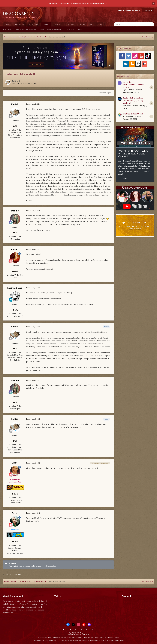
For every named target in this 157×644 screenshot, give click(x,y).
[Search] (126, 24)
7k (15, 233)
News (8, 24)
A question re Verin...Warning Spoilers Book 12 (133, 85)
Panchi (15, 249)
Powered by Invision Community (78, 634)
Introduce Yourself (30, 83)
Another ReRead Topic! (133, 114)
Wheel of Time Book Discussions (26, 29)
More (102, 24)
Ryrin (15, 513)
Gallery (82, 24)
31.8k (15, 542)
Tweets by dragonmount (65, 600)
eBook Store (33, 24)
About (92, 24)
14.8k (15, 271)
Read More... (124, 178)
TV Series (57, 24)
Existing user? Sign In (129, 10)
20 (15, 126)
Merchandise (19, 24)
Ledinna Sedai (15, 288)
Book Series (70, 24)
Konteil (17, 81)
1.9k (15, 310)
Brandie (15, 211)
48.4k (15, 494)
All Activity (70, 29)
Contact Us (84, 630)
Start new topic (105, 93)
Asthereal (127, 106)
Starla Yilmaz (128, 116)
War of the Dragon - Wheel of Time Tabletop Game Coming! (134, 154)
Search (80, 29)
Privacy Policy (74, 630)
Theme (66, 630)
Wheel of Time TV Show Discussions (51, 29)
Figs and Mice (128, 90)
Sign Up (148, 10)
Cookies (92, 630)
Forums (46, 25)
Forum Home (7, 29)
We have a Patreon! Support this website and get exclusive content (77, 3)
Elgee (15, 463)
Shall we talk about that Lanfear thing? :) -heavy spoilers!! (133, 100)
